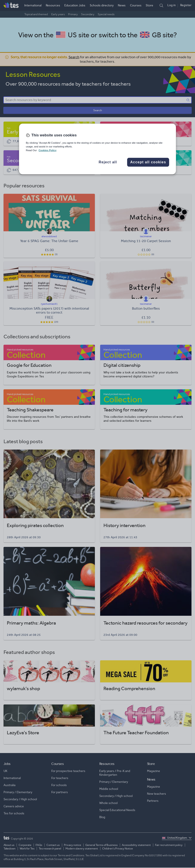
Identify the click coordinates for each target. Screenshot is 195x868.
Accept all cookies (148, 162)
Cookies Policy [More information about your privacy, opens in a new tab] (47, 150)
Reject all (108, 162)
